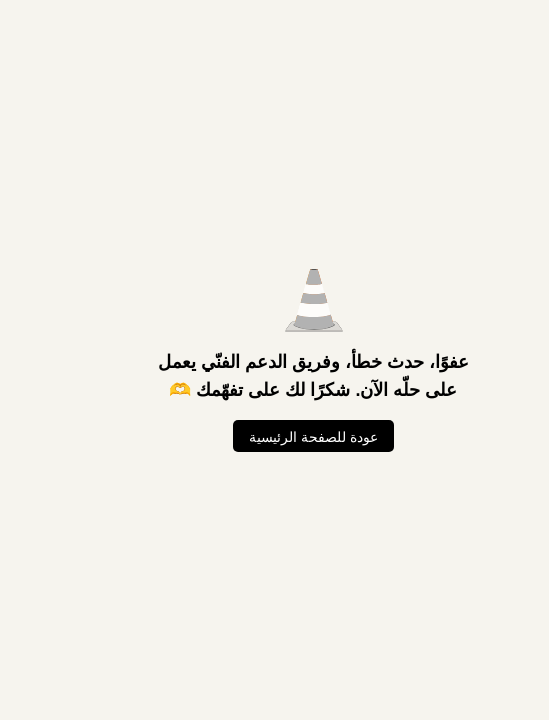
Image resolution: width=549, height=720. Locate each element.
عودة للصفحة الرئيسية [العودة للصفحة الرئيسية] (274, 437)
